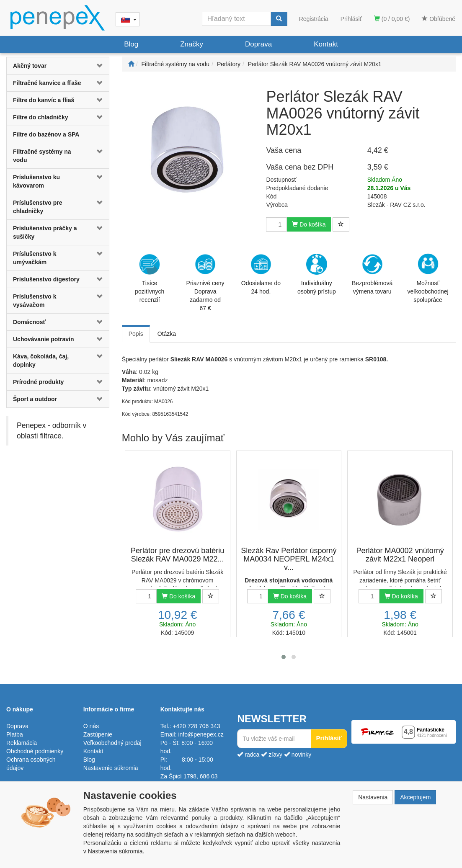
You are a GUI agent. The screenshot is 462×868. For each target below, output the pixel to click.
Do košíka (309, 224)
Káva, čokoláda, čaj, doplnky (41, 361)
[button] (100, 66)
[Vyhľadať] (279, 19)
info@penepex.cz (201, 734)
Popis (136, 334)
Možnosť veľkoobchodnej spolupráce (428, 278)
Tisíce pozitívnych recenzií (150, 278)
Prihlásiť (351, 19)
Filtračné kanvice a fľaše (47, 83)
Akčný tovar (30, 66)
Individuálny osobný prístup (317, 274)
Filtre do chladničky (40, 117)
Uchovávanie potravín (44, 339)
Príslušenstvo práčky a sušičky (45, 232)
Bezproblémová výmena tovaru (372, 274)
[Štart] (131, 64)
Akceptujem (415, 797)
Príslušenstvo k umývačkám (35, 258)
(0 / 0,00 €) (392, 19)
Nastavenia (373, 797)
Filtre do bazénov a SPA (46, 134)
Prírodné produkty (38, 382)
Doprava (258, 44)
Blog (131, 44)
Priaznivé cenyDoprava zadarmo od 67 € (205, 283)
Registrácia (314, 19)
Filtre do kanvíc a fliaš (44, 100)
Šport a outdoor (35, 399)
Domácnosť (29, 322)
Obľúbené (439, 19)
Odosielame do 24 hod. (261, 274)
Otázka (167, 334)
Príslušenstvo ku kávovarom (36, 181)
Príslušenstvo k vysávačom (35, 301)
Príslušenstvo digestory (46, 279)
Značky (192, 44)
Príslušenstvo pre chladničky (38, 207)
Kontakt (326, 44)
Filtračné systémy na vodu (42, 156)
